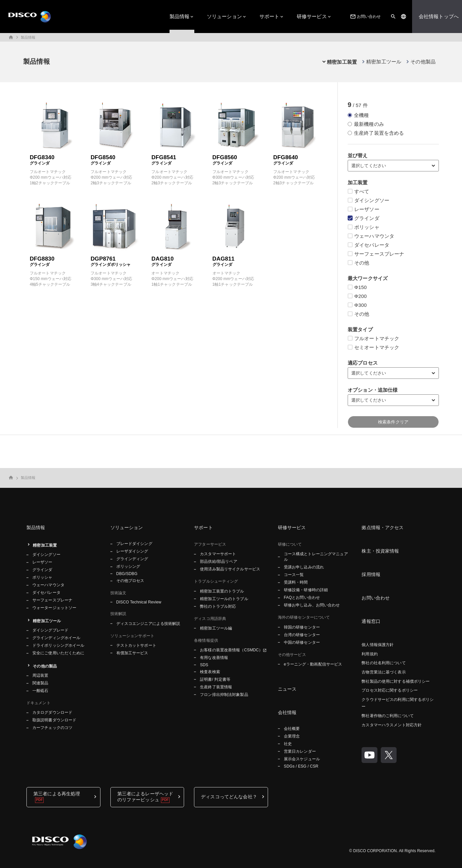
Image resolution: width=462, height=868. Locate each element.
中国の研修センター (302, 642)
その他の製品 (45, 666)
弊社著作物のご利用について (388, 716)
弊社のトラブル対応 (218, 606)
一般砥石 (40, 691)
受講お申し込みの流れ (304, 567)
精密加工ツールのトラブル (224, 599)
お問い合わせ (365, 17)
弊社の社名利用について (384, 663)
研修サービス (312, 16)
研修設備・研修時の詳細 (306, 590)
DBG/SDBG (127, 574)
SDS (204, 665)
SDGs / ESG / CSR (301, 766)
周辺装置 (40, 675)
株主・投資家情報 (380, 551)
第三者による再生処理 (57, 794)
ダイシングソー (46, 555)
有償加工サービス (132, 653)
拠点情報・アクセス (383, 527)
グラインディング (132, 559)
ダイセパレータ (46, 593)
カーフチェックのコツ (52, 728)
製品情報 (180, 16)
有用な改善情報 (214, 658)
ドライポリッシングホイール (58, 645)
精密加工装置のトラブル (222, 591)
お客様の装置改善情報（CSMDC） (231, 650)
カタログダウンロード (52, 712)
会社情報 (287, 712)
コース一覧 (294, 575)
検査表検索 (210, 672)
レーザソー (42, 562)
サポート (269, 16)
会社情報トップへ (439, 16)
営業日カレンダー (300, 751)
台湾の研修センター (302, 635)
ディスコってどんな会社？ (229, 797)
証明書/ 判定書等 (215, 679)
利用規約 (369, 654)
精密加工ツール (384, 62)
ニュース (287, 689)
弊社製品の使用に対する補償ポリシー (396, 681)
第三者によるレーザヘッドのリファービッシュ (145, 797)
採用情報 (371, 574)
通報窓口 (371, 621)
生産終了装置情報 (216, 687)
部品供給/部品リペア (219, 561)
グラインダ (42, 570)
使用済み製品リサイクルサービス (230, 569)
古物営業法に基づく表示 (384, 672)
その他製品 (423, 62)
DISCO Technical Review (139, 602)
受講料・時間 (296, 582)
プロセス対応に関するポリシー (390, 690)
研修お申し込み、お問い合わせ (312, 605)
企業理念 (292, 736)
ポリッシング (128, 566)
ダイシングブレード (50, 630)
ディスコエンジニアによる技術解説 (148, 624)
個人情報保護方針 (378, 645)
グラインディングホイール (56, 638)
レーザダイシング (132, 551)
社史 (288, 744)
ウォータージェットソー (54, 608)
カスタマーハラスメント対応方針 (392, 725)
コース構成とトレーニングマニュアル (316, 557)
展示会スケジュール (302, 759)
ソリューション (224, 16)
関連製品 (40, 683)
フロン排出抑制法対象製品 (224, 695)
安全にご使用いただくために (58, 653)
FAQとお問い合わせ (302, 597)
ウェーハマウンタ (48, 585)
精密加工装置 (45, 545)
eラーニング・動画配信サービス (313, 664)
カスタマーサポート (218, 554)
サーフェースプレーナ (52, 600)
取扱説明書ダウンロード (54, 720)
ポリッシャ (42, 577)
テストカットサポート (136, 645)
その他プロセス (130, 581)
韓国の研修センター (302, 627)
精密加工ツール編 (216, 628)
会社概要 (292, 729)
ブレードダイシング (134, 544)
